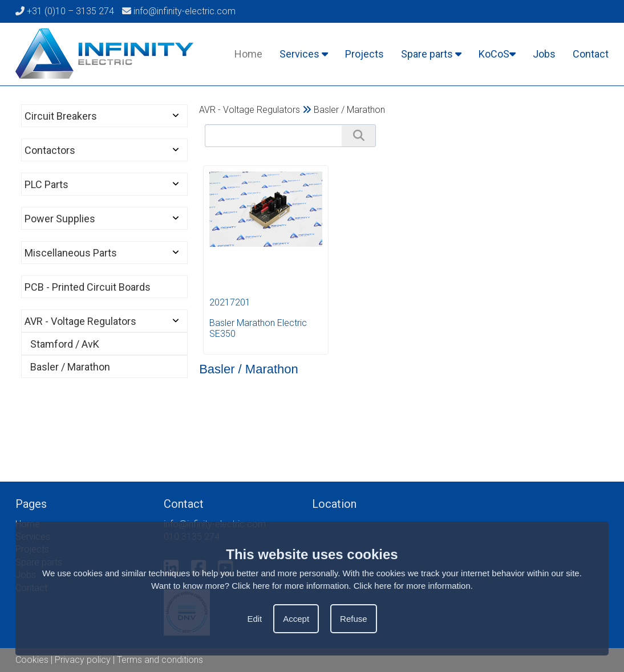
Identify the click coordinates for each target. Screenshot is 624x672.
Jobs (544, 54)
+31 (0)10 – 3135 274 (65, 11)
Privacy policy (83, 660)
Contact (591, 54)
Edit (254, 619)
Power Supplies (60, 219)
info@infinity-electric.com (179, 11)
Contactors (50, 150)
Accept (296, 619)
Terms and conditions (160, 660)
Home (248, 54)
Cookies (32, 660)
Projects (364, 54)
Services (304, 54)
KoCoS (497, 54)
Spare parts (431, 54)
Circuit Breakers (61, 116)
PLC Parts (46, 184)
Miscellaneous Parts (71, 253)
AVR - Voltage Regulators (80, 321)
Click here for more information (412, 586)
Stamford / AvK (65, 344)
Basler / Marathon (70, 367)
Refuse (354, 619)
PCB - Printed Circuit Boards (88, 287)
